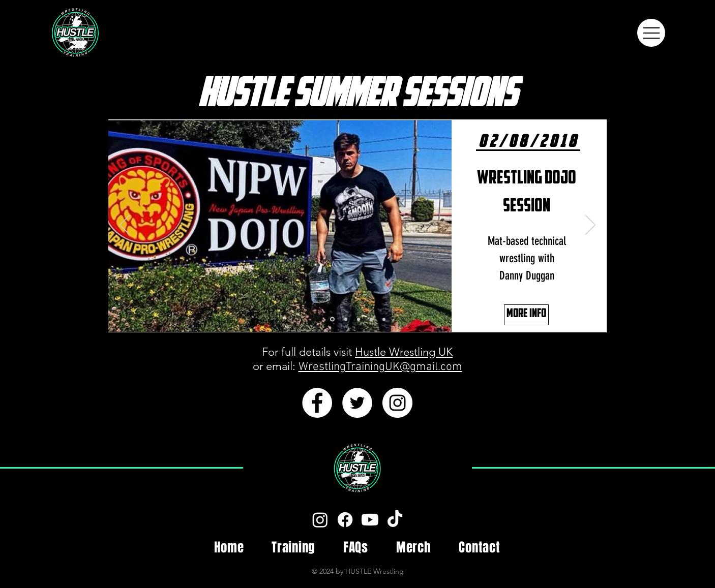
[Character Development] (371, 319)
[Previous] (125, 226)
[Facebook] (345, 520)
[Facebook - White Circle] (317, 403)
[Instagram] (320, 520)
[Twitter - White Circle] (357, 403)
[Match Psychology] (346, 319)
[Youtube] (370, 520)
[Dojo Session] (359, 319)
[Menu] (651, 33)
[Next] (590, 226)
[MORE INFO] (526, 315)
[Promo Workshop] (384, 319)
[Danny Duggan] (332, 319)
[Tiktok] (395, 520)
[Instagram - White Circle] (397, 403)
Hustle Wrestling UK (404, 352)
